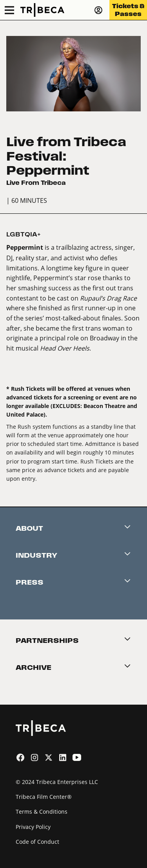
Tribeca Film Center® (44, 797)
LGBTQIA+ (24, 234)
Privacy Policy (33, 827)
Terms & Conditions (42, 812)
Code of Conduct (37, 842)
